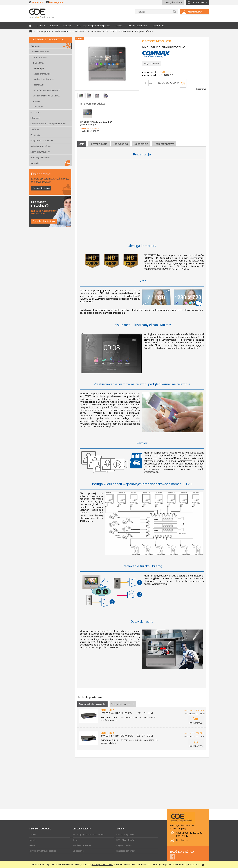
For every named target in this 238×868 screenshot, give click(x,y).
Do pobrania (78, 851)
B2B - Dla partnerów (125, 840)
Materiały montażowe (41, 146)
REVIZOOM (38, 107)
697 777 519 (182, 836)
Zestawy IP (39, 85)
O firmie (32, 835)
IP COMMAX (38, 63)
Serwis (32, 845)
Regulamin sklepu (124, 845)
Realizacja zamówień (126, 851)
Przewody (35, 135)
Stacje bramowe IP (42, 74)
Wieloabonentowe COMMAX (46, 96)
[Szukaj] (175, 12)
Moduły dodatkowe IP (44, 79)
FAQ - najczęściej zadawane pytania (88, 835)
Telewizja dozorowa (40, 52)
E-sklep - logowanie (125, 835)
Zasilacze (35, 129)
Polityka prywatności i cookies (42, 851)
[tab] (82, 144)
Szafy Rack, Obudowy (40, 152)
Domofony (35, 112)
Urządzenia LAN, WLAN (42, 141)
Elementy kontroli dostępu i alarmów (48, 124)
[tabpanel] (142, 419)
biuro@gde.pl (56, 2)
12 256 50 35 (38, 2)
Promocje (36, 46)
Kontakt (33, 840)
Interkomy (35, 118)
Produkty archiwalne (40, 157)
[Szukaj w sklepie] (154, 12)
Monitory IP (39, 68)
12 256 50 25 (182, 833)
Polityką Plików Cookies (102, 865)
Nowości (35, 163)
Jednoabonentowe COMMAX (46, 90)
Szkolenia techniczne (82, 845)
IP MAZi (36, 101)
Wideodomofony (39, 57)
